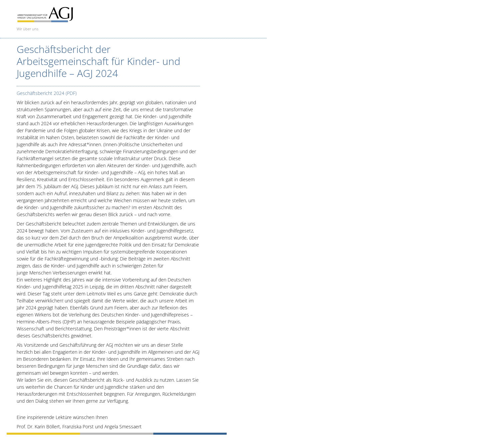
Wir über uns (27, 29)
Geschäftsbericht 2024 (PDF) (47, 93)
